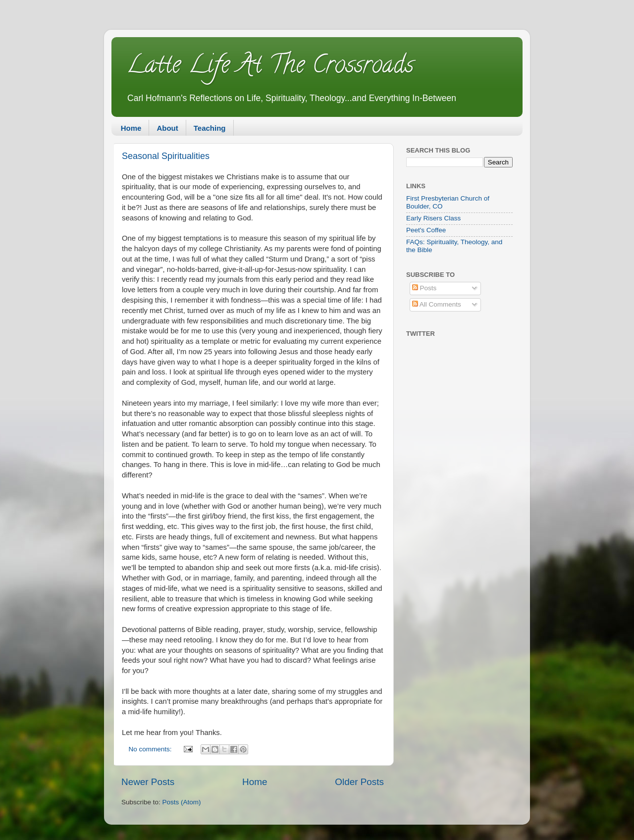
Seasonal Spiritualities (166, 156)
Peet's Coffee (426, 230)
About (167, 128)
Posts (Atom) (182, 802)
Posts (424, 288)
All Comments (437, 304)
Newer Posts (148, 782)
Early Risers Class (433, 218)
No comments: (151, 749)
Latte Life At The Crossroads (270, 67)
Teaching (210, 128)
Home (131, 128)
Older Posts (359, 782)
